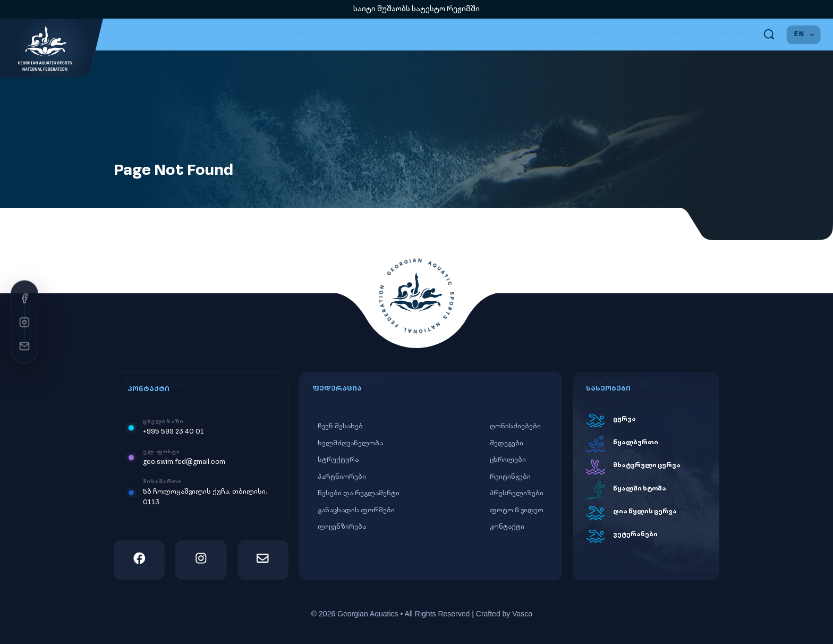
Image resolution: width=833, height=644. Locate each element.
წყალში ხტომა (640, 489)
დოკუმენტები (621, 35)
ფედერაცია (549, 35)
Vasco (522, 614)
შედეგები (486, 35)
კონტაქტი (729, 34)
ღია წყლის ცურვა (645, 512)
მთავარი (291, 34)
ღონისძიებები (417, 35)
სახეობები (346, 35)
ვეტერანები (635, 535)
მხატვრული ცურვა (647, 465)
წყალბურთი (636, 443)
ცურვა (624, 419)
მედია (681, 35)
